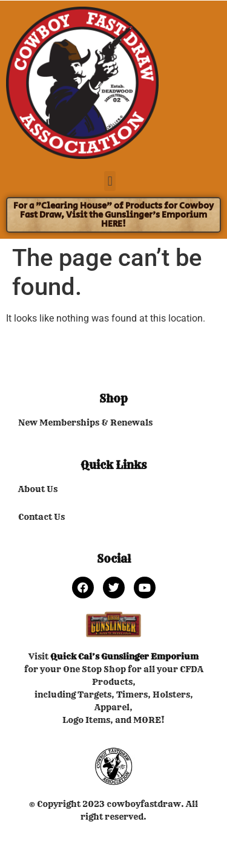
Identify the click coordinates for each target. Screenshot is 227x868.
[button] (110, 181)
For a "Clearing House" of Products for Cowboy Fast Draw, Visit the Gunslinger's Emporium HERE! (113, 215)
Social (114, 559)
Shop (113, 399)
